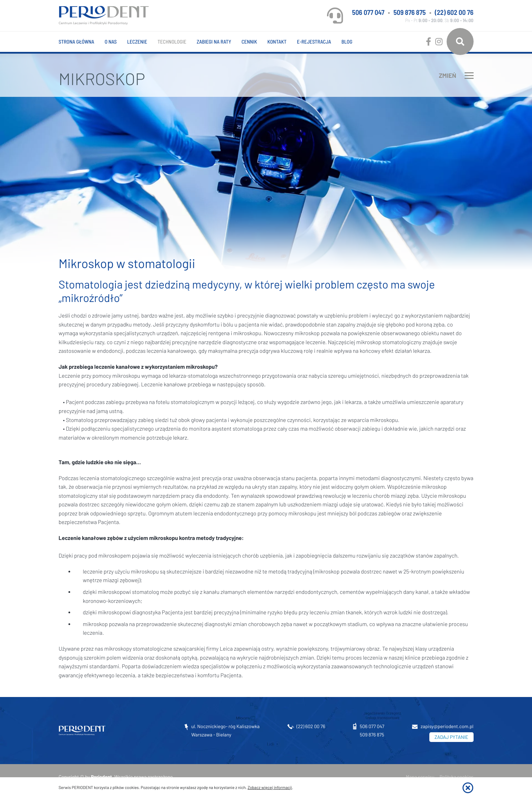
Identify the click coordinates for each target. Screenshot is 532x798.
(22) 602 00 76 (454, 12)
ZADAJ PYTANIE (451, 737)
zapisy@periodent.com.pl (447, 726)
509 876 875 (409, 12)
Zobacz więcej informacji (270, 788)
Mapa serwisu (420, 777)
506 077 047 (368, 12)
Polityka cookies (457, 777)
